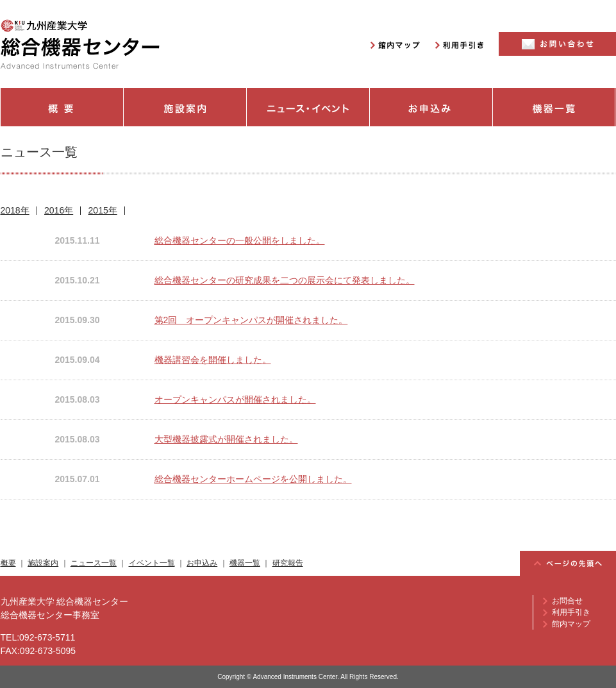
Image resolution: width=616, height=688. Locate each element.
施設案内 (185, 107)
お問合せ (567, 601)
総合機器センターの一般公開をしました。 (240, 240)
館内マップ (571, 624)
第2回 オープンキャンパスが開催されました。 (251, 320)
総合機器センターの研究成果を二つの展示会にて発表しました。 (285, 280)
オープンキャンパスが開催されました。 (235, 399)
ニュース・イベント (308, 107)
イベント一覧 (152, 563)
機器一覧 (554, 107)
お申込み (431, 107)
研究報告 (288, 563)
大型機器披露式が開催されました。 (226, 439)
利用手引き (571, 612)
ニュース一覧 (94, 563)
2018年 (15, 210)
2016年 (59, 210)
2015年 (103, 210)
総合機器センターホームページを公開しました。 (253, 479)
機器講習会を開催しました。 (213, 360)
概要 (62, 107)
